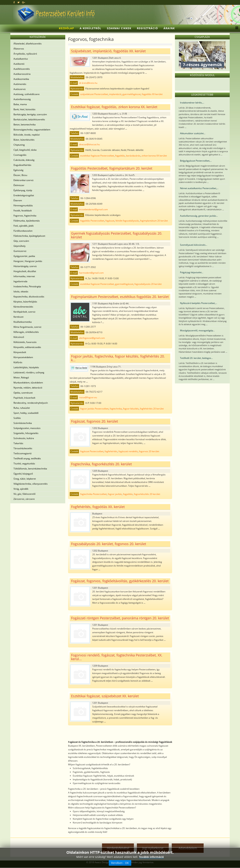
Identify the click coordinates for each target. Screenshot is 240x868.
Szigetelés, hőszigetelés (26, 433)
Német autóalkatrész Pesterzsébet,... (199, 188)
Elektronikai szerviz (24, 180)
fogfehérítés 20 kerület (152, 409)
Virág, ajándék (21, 489)
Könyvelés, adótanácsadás (27, 347)
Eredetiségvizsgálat (24, 195)
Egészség (18, 170)
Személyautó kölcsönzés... (194, 245)
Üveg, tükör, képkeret (25, 479)
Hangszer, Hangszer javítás (28, 261)
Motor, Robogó (21, 378)
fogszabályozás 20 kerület (148, 284)
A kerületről (90, 28)
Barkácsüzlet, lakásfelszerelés (29, 119)
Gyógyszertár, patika (24, 256)
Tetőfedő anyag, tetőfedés (27, 458)
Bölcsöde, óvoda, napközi (27, 135)
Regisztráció (147, 28)
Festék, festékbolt (23, 211)
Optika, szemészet (23, 393)
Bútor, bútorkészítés (24, 140)
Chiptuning (19, 145)
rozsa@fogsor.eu (88, 397)
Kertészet (18, 317)
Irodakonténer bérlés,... (192, 103)
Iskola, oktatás (21, 291)
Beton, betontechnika (25, 125)
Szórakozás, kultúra (24, 438)
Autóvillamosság (22, 99)
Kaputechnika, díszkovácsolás (29, 297)
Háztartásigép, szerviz (25, 266)
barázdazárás (133, 156)
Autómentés (20, 84)
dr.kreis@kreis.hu (88, 83)
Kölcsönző (19, 337)
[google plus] (24, 2)
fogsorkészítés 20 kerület (147, 494)
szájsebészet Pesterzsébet (94, 94)
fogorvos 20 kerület (149, 451)
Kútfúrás (18, 362)
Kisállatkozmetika (23, 322)
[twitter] (18, 2)
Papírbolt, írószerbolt (24, 398)
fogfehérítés (111, 451)
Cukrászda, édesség (24, 160)
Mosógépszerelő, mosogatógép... (197, 330)
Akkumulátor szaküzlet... (193, 133)
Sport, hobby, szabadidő (26, 413)
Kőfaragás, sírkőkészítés (26, 332)
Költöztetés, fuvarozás (25, 342)
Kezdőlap (66, 28)
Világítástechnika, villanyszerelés (31, 484)
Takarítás (18, 443)
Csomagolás (20, 155)
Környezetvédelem (23, 357)
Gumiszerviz (20, 251)
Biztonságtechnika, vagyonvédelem (32, 130)
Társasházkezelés (23, 448)
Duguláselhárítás (22, 165)
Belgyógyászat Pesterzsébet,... (196, 161)
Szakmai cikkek (119, 28)
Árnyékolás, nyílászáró (25, 54)
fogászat (110, 221)
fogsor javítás (115, 494)
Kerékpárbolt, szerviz (24, 312)
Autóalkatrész (21, 59)
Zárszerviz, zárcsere (24, 499)
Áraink (169, 28)
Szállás (17, 418)
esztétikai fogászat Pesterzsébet (97, 156)
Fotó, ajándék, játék (24, 226)
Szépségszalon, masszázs (27, 428)
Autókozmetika (21, 79)
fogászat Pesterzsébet (92, 451)
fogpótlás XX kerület (152, 94)
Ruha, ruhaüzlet (22, 408)
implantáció (115, 94)
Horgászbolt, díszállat (25, 271)
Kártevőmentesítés (23, 307)
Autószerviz (20, 89)
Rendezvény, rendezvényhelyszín (31, 403)
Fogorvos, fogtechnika (25, 216)
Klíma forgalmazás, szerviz (27, 327)
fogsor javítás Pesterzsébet (94, 409)
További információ (151, 857)
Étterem (18, 200)
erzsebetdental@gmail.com (93, 209)
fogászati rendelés (128, 451)
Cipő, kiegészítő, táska (25, 150)
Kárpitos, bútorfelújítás (25, 302)
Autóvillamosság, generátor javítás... (199, 216)
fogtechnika (116, 409)
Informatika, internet (24, 276)
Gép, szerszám (21, 241)
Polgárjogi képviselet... (192, 272)
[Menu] (236, 28)
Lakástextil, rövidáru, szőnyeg (29, 372)
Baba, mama (20, 104)
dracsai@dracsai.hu (89, 144)
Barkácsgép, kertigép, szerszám (30, 114)
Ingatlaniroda (20, 281)
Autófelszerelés (22, 69)
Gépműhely (19, 246)
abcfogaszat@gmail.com (92, 338)
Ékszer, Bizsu (20, 175)
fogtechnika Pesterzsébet (93, 494)
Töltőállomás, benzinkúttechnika (30, 469)
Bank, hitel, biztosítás (24, 109)
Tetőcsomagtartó (22, 453)
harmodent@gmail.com (91, 273)
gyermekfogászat (132, 94)
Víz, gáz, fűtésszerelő (24, 494)
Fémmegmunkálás (23, 205)
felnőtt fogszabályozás (127, 221)
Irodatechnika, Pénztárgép (27, 286)
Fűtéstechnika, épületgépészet (29, 236)
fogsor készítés (131, 409)
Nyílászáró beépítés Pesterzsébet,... (199, 303)
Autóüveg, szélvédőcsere (27, 94)
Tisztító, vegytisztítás (24, 464)
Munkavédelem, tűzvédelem (28, 383)
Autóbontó (19, 64)
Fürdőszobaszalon (23, 231)
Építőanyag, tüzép (23, 190)
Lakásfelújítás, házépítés (26, 367)
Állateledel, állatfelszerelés (28, 44)
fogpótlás (120, 156)
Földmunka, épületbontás (27, 221)
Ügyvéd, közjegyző (23, 474)
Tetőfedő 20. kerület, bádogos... (196, 358)
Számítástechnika (23, 423)
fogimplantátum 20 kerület (154, 221)
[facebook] (14, 2)
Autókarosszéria (22, 74)
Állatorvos (19, 49)
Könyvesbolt (20, 352)
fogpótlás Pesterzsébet (92, 221)
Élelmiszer (19, 185)
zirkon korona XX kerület (154, 156)
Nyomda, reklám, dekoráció (28, 388)
